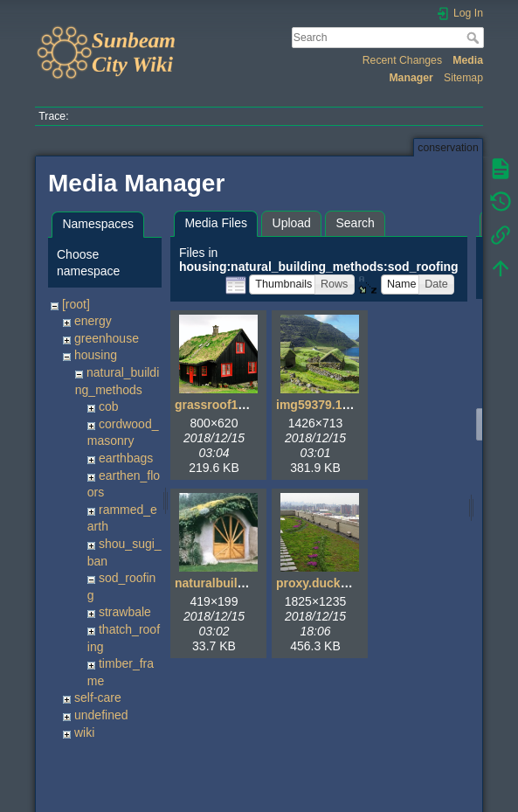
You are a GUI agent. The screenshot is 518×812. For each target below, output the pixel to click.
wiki (84, 732)
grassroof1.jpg (217, 405)
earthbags (126, 458)
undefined (101, 715)
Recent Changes (402, 60)
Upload (292, 223)
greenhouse (107, 338)
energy (93, 321)
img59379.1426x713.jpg (344, 405)
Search (475, 38)
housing (96, 355)
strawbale (125, 612)
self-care (98, 697)
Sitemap (463, 78)
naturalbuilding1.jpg (233, 583)
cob (109, 406)
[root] (76, 304)
